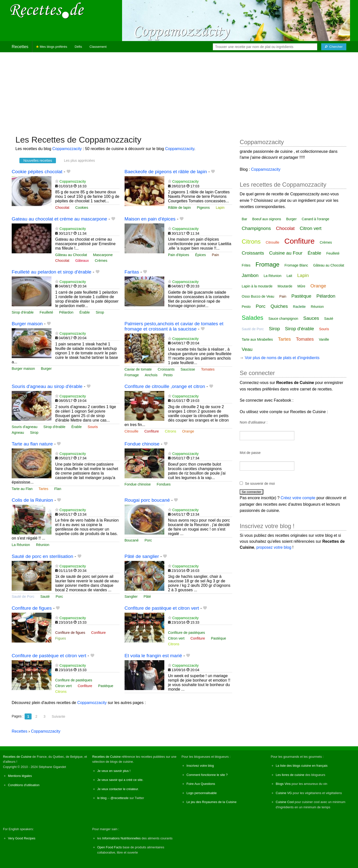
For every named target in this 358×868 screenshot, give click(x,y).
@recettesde (119, 798)
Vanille (324, 339)
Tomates (208, 369)
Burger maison (27, 324)
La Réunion (21, 545)
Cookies (82, 208)
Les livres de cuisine (290, 775)
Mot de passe (250, 453)
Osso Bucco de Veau (258, 296)
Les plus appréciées (79, 161)
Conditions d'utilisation (24, 785)
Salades (252, 318)
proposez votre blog (274, 547)
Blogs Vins (283, 784)
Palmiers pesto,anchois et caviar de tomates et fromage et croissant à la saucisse (174, 326)
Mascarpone (103, 255)
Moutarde (285, 286)
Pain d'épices (179, 255)
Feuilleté (46, 312)
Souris (93, 427)
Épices (201, 255)
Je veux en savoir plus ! (114, 771)
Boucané (132, 540)
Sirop (100, 312)
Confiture (152, 431)
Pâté (147, 597)
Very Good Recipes (22, 838)
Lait (289, 276)
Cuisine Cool (285, 802)
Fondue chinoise (142, 444)
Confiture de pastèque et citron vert (162, 608)
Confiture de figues (32, 608)
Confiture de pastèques (187, 633)
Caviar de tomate (138, 369)
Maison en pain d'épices (150, 219)
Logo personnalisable (202, 793)
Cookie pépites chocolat (37, 172)
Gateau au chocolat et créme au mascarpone (59, 219)
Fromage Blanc (296, 265)
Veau (247, 349)
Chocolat (62, 208)
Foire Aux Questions (201, 784)
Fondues (164, 484)
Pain (215, 255)
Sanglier (131, 597)
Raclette (299, 307)
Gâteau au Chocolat (71, 255)
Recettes (20, 47)
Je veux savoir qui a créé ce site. (120, 780)
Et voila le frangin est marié (153, 656)
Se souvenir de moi (260, 484)
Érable (85, 312)
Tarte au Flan (22, 489)
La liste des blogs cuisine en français (302, 766)
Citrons (171, 431)
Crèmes (101, 261)
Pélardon (66, 312)
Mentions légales (20, 776)
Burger (46, 369)
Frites (246, 265)
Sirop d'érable (23, 312)
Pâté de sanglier (142, 556)
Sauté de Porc (23, 597)
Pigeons (203, 208)
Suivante (58, 716)
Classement (98, 47)
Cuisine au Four (286, 253)
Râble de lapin (179, 208)
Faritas (132, 272)
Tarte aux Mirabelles (257, 339)
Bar (244, 219)
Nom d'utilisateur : (254, 422)
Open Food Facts (110, 847)
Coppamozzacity (67, 149)
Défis (78, 47)
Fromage (132, 375)
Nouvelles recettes (38, 161)
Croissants (166, 369)
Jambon (250, 275)
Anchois (151, 375)
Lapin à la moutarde (257, 286)
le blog (102, 798)
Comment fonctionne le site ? (207, 775)
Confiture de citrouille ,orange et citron (165, 386)
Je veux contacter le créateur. (118, 789)
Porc (148, 540)
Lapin (220, 208)
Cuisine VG (284, 793)
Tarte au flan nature (32, 444)
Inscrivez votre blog (200, 766)
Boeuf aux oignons (267, 219)
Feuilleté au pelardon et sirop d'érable (51, 272)
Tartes (43, 489)
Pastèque (218, 638)
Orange (188, 431)
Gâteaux (82, 261)
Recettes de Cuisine (17, 757)
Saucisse (188, 369)
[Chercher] (334, 47)
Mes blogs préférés (52, 47)
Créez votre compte (298, 498)
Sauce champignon (283, 319)
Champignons (256, 228)
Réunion (43, 545)
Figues (61, 638)
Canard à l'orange (316, 219)
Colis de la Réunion (32, 500)
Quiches (279, 306)
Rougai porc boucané (147, 500)
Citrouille (132, 431)
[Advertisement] (179, 91)
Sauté (45, 597)
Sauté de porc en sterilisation (42, 556)
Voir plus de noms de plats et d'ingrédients (282, 358)
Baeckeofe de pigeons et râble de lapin (166, 172)
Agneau (18, 433)
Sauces (311, 318)
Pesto (168, 375)
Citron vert (176, 638)
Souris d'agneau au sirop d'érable (47, 386)
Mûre (301, 286)
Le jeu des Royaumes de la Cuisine (211, 802)
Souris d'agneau (25, 427)
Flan (58, 489)
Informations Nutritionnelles (121, 838)
